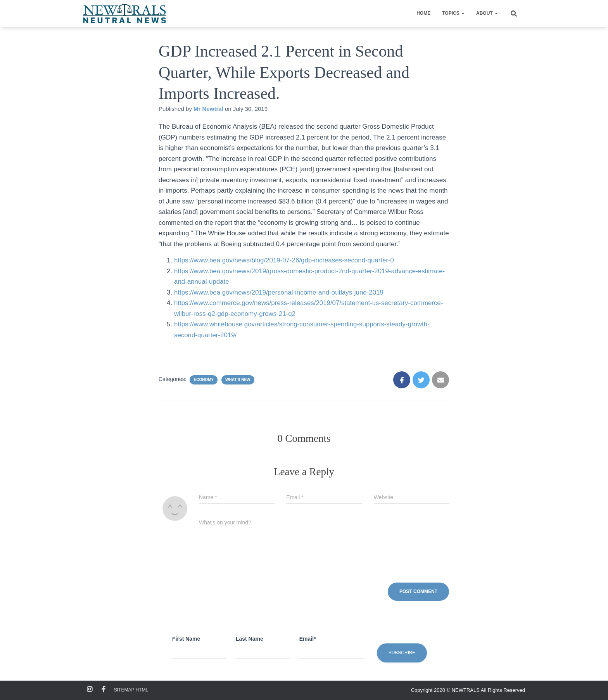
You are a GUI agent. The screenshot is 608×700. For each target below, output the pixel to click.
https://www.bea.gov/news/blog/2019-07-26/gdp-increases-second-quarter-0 (285, 260)
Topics (453, 13)
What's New (238, 380)
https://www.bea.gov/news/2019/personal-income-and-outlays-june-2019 (280, 292)
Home (423, 13)
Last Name (250, 639)
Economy (204, 380)
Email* (308, 639)
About (487, 13)
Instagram (90, 690)
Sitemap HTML (131, 690)
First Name (186, 639)
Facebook (104, 690)
